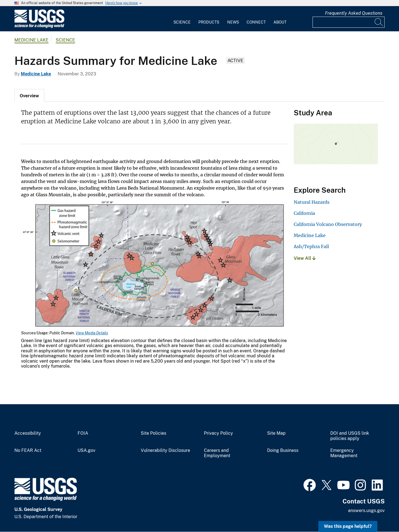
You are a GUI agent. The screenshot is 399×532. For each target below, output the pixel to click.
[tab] (29, 95)
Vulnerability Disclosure (165, 450)
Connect (256, 22)
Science (182, 22)
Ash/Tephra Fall (311, 246)
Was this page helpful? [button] (348, 526)
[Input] (349, 22)
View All (305, 258)
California (304, 213)
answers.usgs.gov (366, 511)
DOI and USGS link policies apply (350, 436)
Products (209, 22)
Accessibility (28, 433)
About (280, 22)
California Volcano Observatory (328, 224)
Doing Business (283, 450)
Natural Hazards (312, 202)
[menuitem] (182, 19)
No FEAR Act (28, 450)
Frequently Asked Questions (354, 13)
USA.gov (86, 450)
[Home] (39, 27)
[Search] (379, 22)
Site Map (276, 433)
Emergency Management (344, 453)
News (233, 22)
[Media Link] (154, 264)
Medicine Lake (31, 40)
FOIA (83, 433)
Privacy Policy (218, 433)
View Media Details (92, 333)
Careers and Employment (217, 453)
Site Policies (154, 433)
